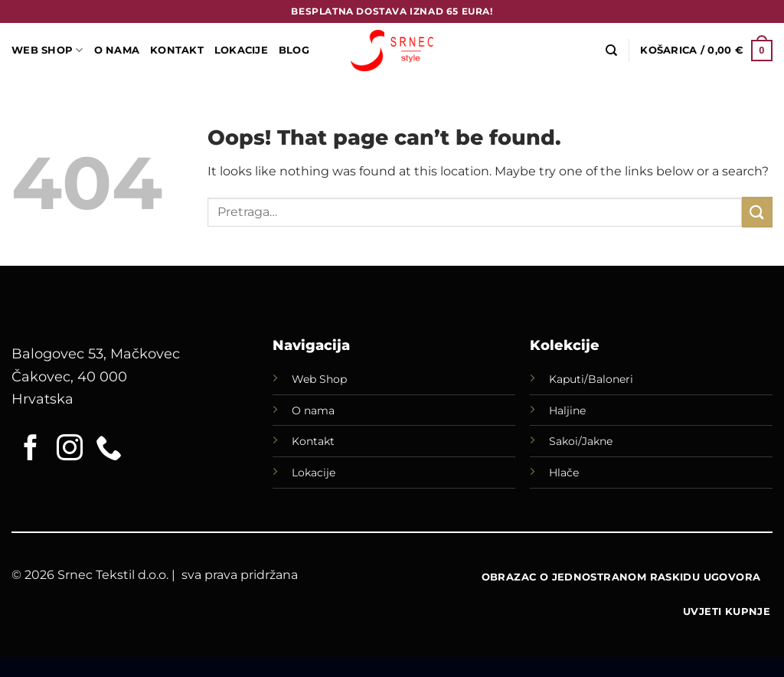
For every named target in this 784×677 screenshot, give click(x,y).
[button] (706, 51)
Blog (294, 50)
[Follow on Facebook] (31, 450)
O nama (313, 410)
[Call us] (109, 450)
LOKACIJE (241, 50)
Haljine (567, 410)
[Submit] (757, 212)
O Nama (117, 50)
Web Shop (319, 379)
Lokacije (314, 473)
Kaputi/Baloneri (591, 379)
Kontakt (177, 50)
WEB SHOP (47, 50)
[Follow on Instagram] (70, 450)
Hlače (564, 473)
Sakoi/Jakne (581, 441)
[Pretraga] (611, 51)
